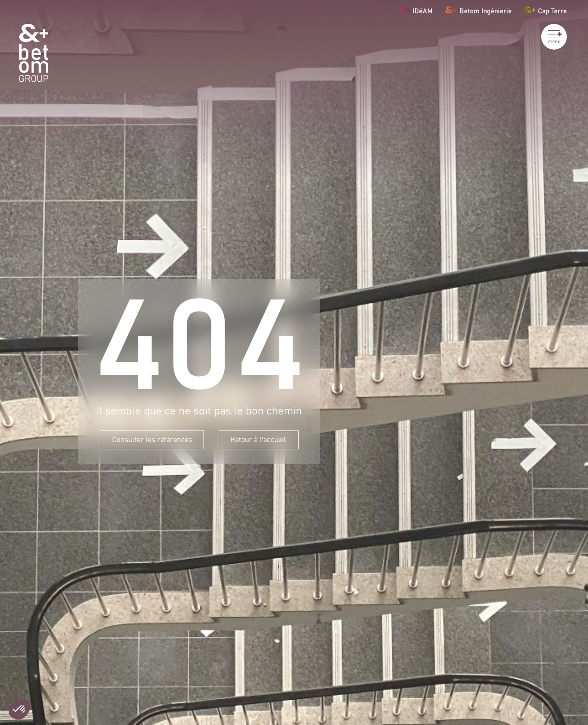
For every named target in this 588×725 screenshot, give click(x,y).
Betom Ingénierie (479, 10)
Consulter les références (152, 440)
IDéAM (416, 10)
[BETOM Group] (34, 53)
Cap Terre (546, 10)
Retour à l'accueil (258, 440)
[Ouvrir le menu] (554, 37)
